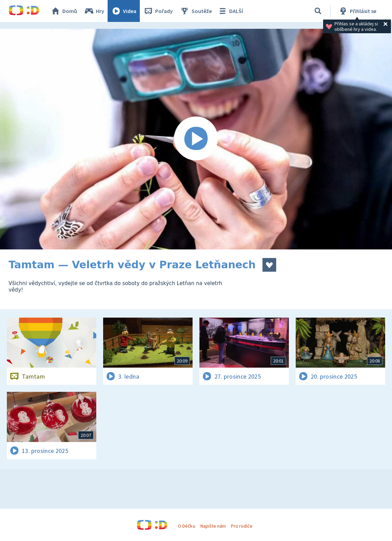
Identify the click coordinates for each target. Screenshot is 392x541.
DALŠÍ (230, 11)
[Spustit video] (196, 139)
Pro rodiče (242, 526)
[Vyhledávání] (318, 11)
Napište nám (213, 526)
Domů (64, 11)
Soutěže (196, 11)
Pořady (158, 11)
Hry (94, 11)
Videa (124, 11)
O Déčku (186, 526)
